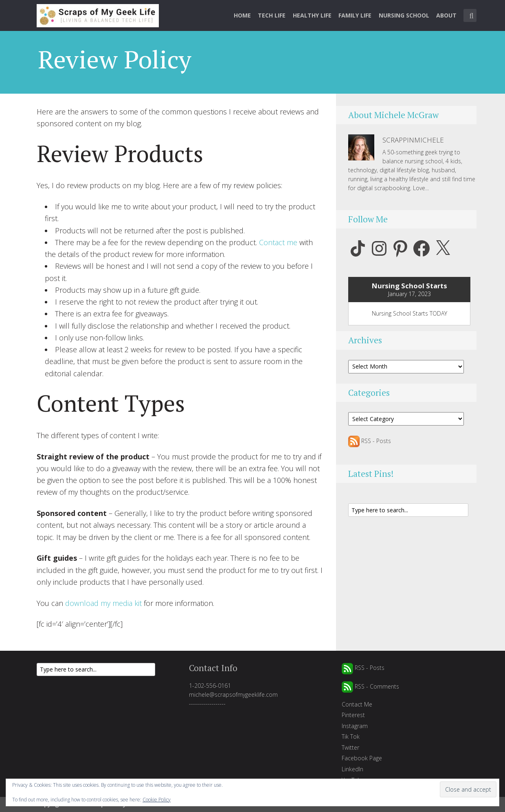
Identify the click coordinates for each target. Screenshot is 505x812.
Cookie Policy (157, 800)
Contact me (278, 242)
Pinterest (353, 715)
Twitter (350, 747)
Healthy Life (312, 15)
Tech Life (272, 15)
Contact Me (357, 704)
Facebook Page (362, 758)
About (446, 15)
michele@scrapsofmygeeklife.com (233, 695)
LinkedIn (352, 769)
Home (242, 15)
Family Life (355, 15)
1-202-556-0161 (210, 686)
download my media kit (103, 603)
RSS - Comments (370, 686)
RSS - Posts (370, 441)
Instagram (355, 726)
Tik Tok (351, 736)
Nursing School (404, 15)
